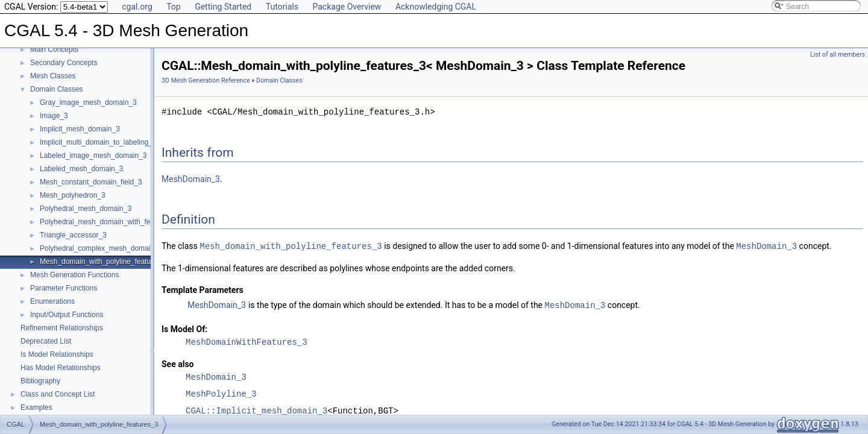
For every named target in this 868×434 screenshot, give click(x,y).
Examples (36, 407)
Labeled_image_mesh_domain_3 (93, 156)
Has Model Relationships (61, 368)
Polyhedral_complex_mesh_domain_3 (101, 248)
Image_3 (54, 116)
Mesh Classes (53, 76)
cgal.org (137, 7)
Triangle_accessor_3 (73, 235)
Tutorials (282, 7)
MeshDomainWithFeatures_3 (247, 341)
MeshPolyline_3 (221, 393)
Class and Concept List (58, 394)
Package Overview (347, 7)
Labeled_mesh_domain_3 (81, 169)
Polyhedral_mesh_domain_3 (86, 209)
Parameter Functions (64, 288)
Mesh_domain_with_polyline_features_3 (104, 262)
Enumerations (52, 301)
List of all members (838, 55)
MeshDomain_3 (191, 179)
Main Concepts (54, 49)
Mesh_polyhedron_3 (73, 195)
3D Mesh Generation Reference (206, 80)
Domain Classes (56, 89)
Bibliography (40, 381)
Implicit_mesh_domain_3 (80, 129)
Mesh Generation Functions (74, 275)
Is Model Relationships (57, 354)
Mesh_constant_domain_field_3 (91, 182)
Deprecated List (46, 341)
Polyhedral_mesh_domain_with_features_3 (109, 222)
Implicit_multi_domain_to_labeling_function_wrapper (124, 142)
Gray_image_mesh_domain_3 (88, 102)
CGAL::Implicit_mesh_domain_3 (256, 410)
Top (174, 7)
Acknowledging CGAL (436, 7)
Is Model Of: (184, 328)
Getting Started (223, 7)
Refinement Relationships (62, 328)
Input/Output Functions (67, 315)
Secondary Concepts (64, 63)
